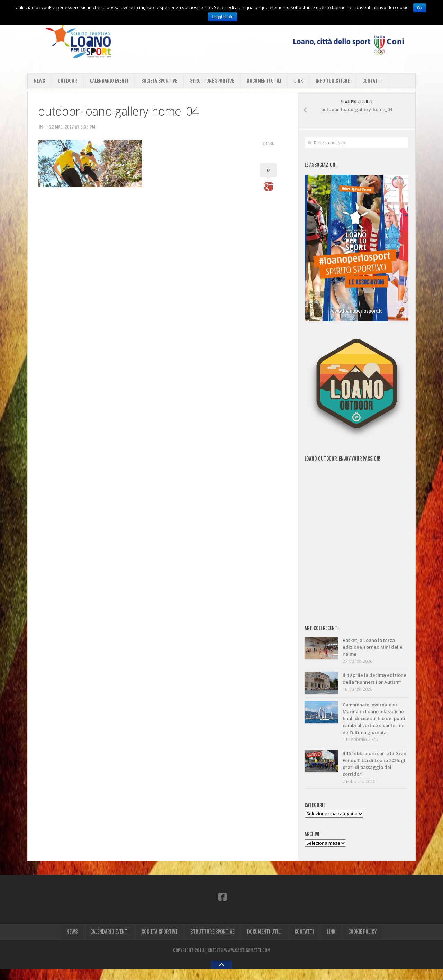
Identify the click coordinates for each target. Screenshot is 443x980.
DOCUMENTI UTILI (264, 81)
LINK (299, 81)
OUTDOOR (67, 81)
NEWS (39, 81)
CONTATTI (372, 81)
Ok (420, 8)
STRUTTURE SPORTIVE (212, 81)
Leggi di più (223, 17)
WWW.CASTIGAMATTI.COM (247, 961)
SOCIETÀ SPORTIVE (159, 81)
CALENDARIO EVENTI (109, 81)
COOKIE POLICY (362, 943)
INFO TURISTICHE (333, 81)
